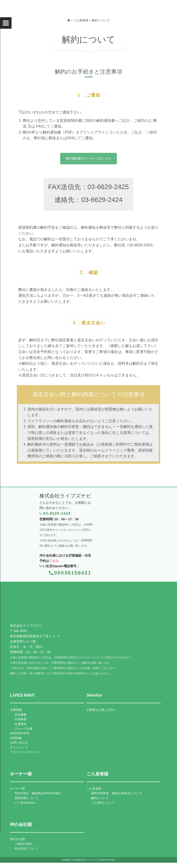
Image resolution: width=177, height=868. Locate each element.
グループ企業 (24, 729)
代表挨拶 (21, 719)
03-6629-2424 (57, 514)
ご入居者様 (94, 789)
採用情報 (16, 738)
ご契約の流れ (24, 844)
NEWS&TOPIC (20, 733)
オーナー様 (17, 789)
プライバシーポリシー (25, 752)
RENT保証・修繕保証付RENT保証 (38, 793)
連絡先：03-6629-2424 (88, 202)
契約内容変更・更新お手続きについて (117, 793)
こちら (54, 561)
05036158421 (73, 573)
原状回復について (27, 798)
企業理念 (21, 724)
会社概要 (21, 715)
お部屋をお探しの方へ (101, 710)
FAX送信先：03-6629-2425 (88, 189)
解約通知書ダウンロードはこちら (88, 161)
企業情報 (16, 710)
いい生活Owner (25, 803)
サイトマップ (19, 747)
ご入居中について (103, 803)
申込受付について (27, 849)
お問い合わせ (19, 743)
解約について (100, 798)
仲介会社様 (17, 839)
